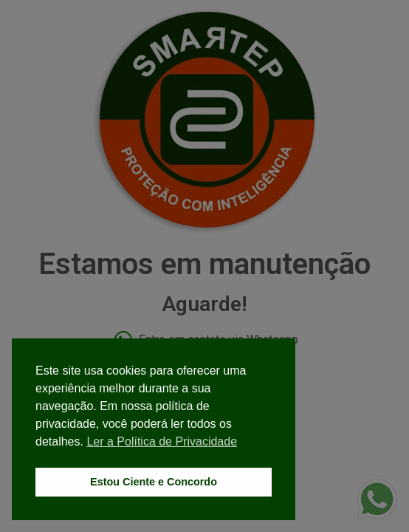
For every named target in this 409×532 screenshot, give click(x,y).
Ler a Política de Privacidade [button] (162, 441)
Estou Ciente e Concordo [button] (154, 482)
